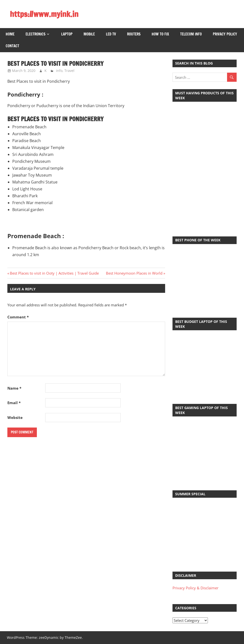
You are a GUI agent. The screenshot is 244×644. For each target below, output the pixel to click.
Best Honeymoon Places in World (134, 273)
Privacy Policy (225, 34)
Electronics (36, 34)
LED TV (111, 34)
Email (14, 403)
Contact (12, 46)
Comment (18, 317)
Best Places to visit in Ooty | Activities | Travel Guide (54, 273)
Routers (134, 34)
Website (15, 417)
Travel (69, 71)
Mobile (89, 34)
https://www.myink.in (44, 14)
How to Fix (160, 34)
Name (14, 388)
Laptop (67, 34)
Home (10, 34)
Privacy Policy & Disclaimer (195, 588)
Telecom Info (191, 34)
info (59, 71)
